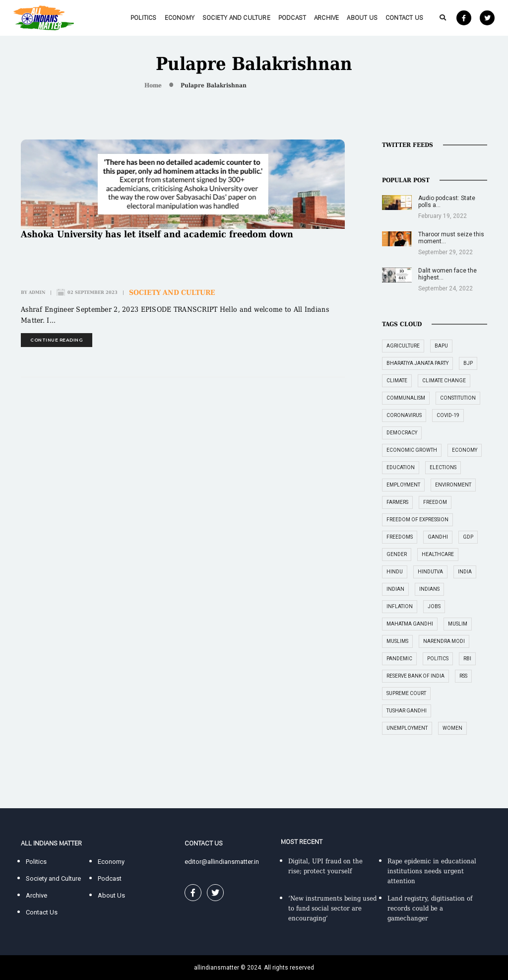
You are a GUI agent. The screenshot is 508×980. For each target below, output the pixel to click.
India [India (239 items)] (465, 572)
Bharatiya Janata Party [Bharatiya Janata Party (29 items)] (417, 363)
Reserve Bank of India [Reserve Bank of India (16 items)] (415, 676)
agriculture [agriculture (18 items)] (403, 346)
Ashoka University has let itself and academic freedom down (157, 234)
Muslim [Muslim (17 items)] (458, 624)
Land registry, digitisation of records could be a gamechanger (430, 908)
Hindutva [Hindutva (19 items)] (430, 572)
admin (37, 292)
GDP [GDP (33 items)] (468, 537)
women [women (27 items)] (452, 728)
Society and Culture (236, 18)
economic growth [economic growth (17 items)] (412, 450)
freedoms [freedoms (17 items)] (400, 537)
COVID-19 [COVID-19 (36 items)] (448, 415)
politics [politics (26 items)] (438, 659)
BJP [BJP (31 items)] (468, 363)
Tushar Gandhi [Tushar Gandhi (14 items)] (407, 711)
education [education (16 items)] (401, 467)
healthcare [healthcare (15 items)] (438, 554)
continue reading (57, 340)
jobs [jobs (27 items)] (434, 606)
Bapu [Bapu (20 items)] (441, 346)
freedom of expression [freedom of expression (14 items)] (417, 520)
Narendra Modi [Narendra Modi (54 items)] (444, 641)
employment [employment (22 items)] (403, 485)
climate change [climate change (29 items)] (444, 381)
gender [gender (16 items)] (397, 554)
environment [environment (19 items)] (453, 485)
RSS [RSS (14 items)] (463, 676)
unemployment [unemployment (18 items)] (407, 728)
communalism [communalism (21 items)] (406, 398)
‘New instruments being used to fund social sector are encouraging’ (332, 908)
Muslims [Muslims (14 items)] (397, 641)
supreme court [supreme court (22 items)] (406, 693)
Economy (180, 18)
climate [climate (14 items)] (397, 381)
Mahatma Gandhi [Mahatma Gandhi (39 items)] (410, 624)
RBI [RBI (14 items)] (467, 659)
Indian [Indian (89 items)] (395, 589)
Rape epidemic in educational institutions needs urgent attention (432, 871)
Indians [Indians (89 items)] (429, 589)
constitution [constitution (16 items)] (458, 398)
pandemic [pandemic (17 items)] (399, 659)
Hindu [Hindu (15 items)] (395, 572)
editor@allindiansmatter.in (222, 862)
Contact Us (404, 18)
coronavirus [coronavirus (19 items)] (404, 415)
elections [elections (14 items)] (443, 467)
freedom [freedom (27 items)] (435, 502)
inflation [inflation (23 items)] (400, 606)
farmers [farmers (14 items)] (397, 502)
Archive (326, 18)
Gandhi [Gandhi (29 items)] (438, 537)
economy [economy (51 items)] (465, 450)
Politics (144, 18)
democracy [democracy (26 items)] (402, 433)
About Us (362, 18)
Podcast (292, 18)
